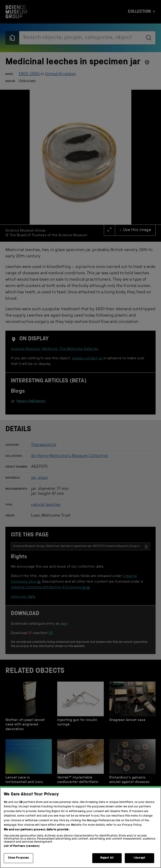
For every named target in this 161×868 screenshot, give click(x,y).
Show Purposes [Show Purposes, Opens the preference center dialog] (19, 858)
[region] (80, 828)
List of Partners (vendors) (22, 846)
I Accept (139, 858)
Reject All (107, 858)
